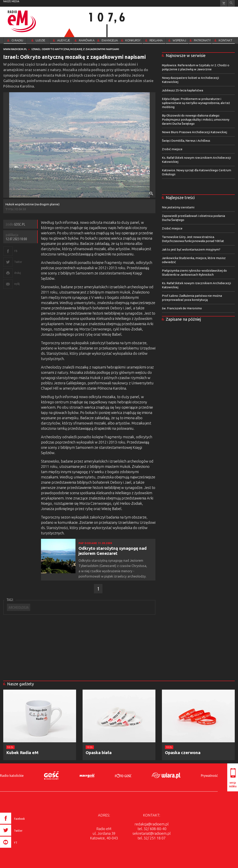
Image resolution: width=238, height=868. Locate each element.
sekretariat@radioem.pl (152, 833)
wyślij (17, 284)
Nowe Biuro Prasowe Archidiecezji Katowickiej (194, 132)
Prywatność (209, 776)
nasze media (11, 1)
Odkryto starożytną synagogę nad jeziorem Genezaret (113, 551)
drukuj (17, 273)
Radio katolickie (12, 776)
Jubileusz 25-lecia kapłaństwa (183, 90)
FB (16, 251)
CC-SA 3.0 (20, 209)
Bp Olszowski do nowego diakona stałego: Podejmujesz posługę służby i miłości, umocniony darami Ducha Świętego (196, 119)
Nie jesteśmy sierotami (178, 207)
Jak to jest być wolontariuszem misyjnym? (191, 249)
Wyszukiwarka (231, 3)
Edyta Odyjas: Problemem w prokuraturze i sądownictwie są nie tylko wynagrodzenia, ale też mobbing (196, 103)
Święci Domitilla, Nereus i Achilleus (186, 141)
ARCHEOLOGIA (19, 607)
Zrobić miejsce (172, 149)
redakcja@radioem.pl (152, 824)
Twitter (18, 262)
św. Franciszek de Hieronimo (182, 308)
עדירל (9, 209)
